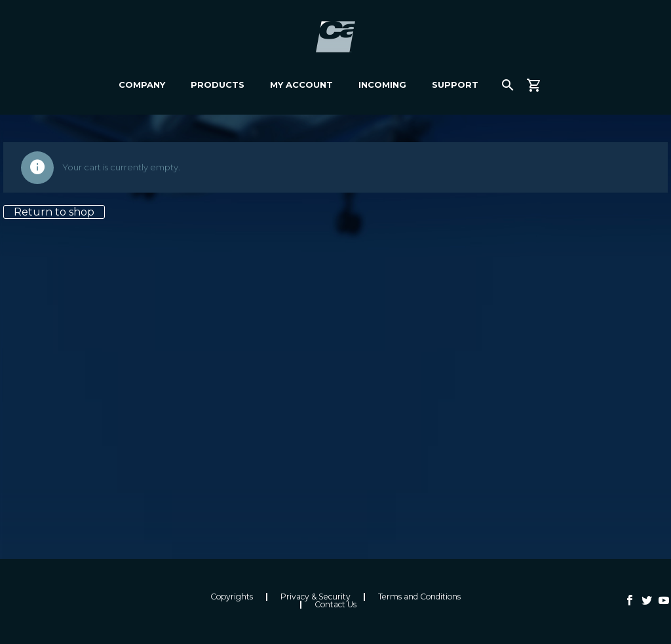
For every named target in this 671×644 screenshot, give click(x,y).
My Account (301, 85)
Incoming (382, 85)
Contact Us (335, 605)
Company (142, 85)
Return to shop (54, 212)
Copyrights (232, 597)
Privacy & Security (316, 597)
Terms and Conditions (419, 597)
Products (218, 85)
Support (455, 85)
